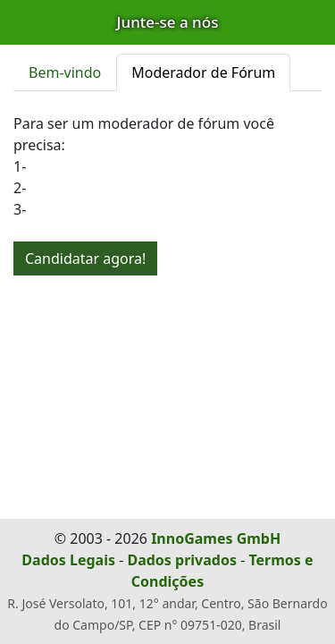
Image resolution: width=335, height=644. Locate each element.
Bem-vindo (65, 72)
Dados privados (182, 560)
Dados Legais (68, 560)
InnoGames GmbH (216, 538)
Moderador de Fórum (203, 72)
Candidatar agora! (85, 258)
